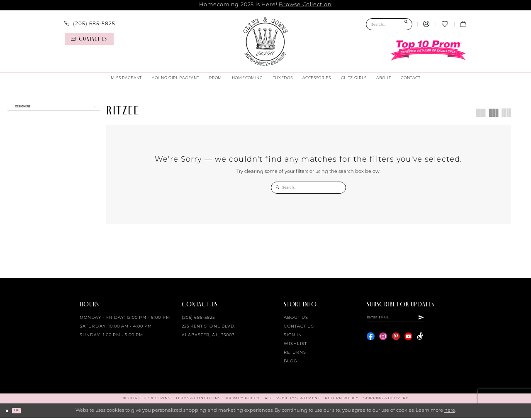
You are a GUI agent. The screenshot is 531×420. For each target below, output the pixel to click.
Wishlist (295, 346)
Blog (290, 363)
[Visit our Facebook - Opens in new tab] (371, 342)
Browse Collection (305, 5)
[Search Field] (389, 24)
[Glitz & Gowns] (265, 41)
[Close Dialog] (9, 413)
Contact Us (299, 329)
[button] (426, 24)
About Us (296, 320)
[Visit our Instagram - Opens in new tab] (383, 342)
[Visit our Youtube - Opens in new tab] (408, 342)
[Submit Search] (406, 24)
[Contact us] (89, 39)
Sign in (293, 337)
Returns (295, 355)
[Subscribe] (449, 321)
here (450, 413)
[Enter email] (410, 321)
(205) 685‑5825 (198, 320)
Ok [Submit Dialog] (23, 413)
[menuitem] (90, 24)
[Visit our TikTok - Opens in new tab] (420, 342)
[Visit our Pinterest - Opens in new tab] (396, 342)
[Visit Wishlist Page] (445, 24)
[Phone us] (90, 24)
